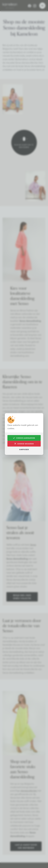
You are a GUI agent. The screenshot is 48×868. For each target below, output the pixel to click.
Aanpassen (24, 449)
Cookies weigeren (24, 444)
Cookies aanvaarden (24, 438)
